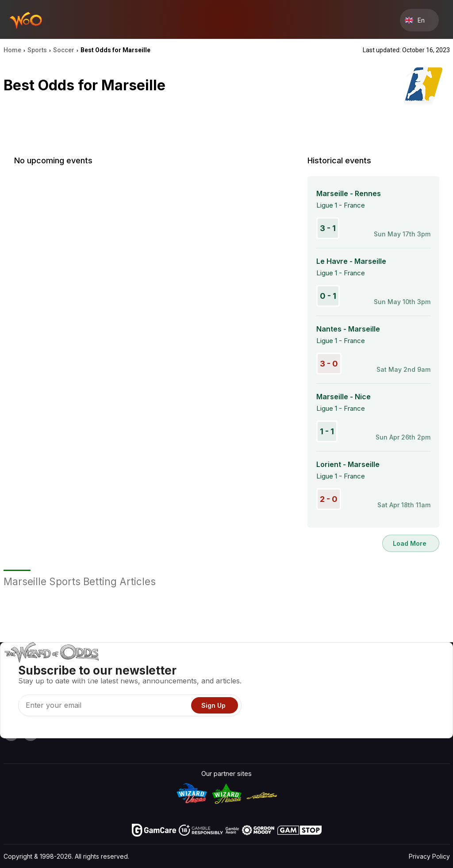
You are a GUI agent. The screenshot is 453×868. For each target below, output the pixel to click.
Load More (410, 543)
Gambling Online (290, 718)
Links (371, 692)
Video (422, 667)
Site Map (427, 692)
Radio (372, 718)
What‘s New (382, 705)
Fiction (423, 705)
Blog (420, 680)
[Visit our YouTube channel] (11, 733)
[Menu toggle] (443, 20)
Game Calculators (293, 680)
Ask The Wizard (290, 731)
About (372, 667)
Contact (375, 680)
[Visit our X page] (31, 733)
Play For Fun (284, 705)
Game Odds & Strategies (303, 667)
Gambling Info (287, 692)
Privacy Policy (429, 856)
